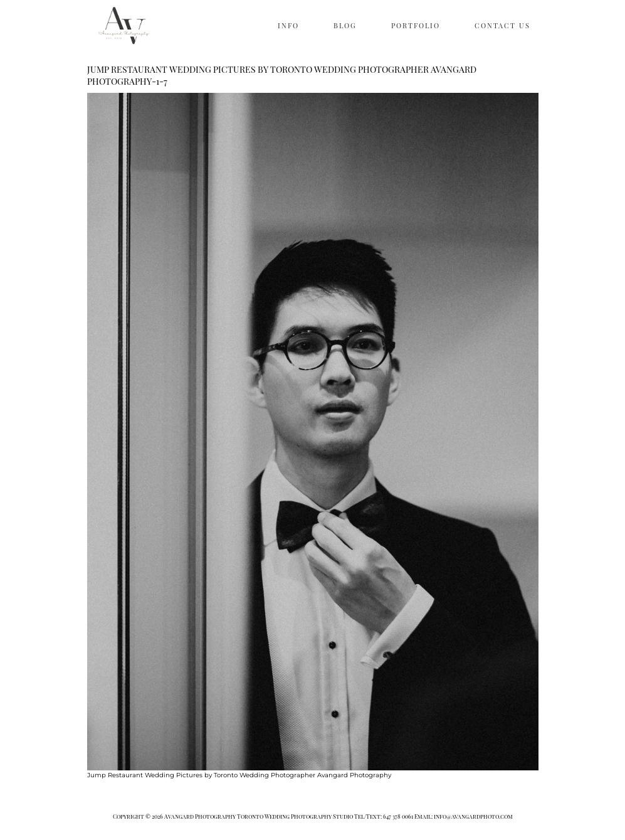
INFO (288, 25)
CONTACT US (502, 25)
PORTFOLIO (416, 25)
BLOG (345, 25)
